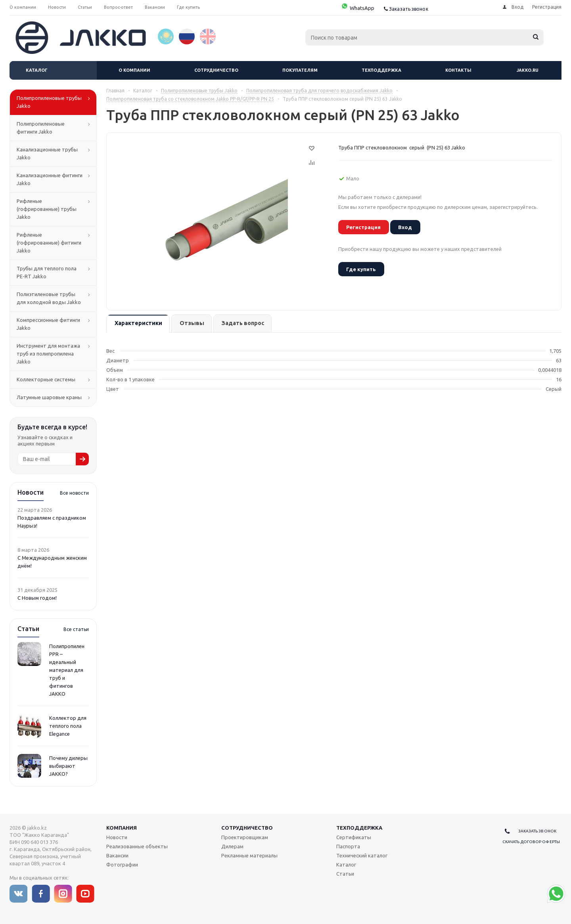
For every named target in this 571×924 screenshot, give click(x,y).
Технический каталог (362, 855)
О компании (134, 70)
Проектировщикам (245, 837)
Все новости (74, 493)
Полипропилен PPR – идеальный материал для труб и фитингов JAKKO (67, 670)
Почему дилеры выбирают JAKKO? (68, 766)
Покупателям (300, 70)
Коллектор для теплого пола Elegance (68, 726)
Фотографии (122, 865)
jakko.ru (528, 70)
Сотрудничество (216, 70)
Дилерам (232, 846)
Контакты (458, 70)
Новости (117, 837)
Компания (122, 828)
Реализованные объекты (137, 846)
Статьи (345, 874)
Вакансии (117, 855)
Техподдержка (381, 70)
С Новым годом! (37, 598)
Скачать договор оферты (531, 842)
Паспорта (348, 846)
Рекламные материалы (249, 855)
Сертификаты (354, 837)
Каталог (37, 70)
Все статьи (76, 629)
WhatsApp (357, 8)
